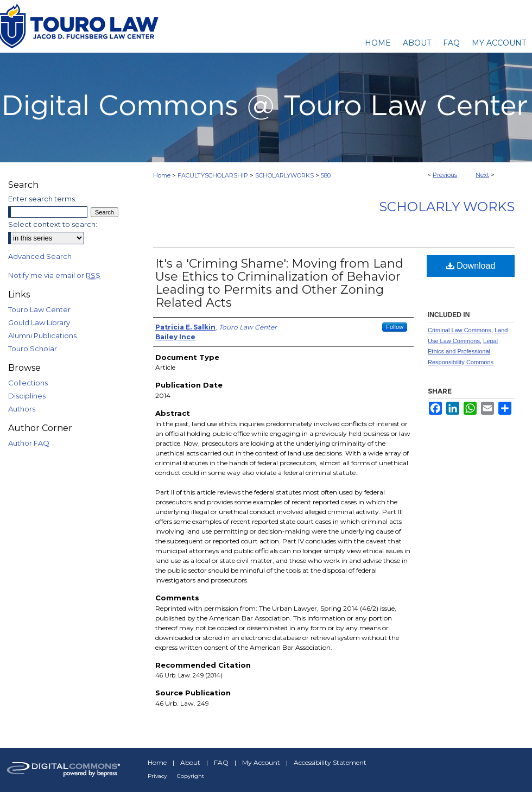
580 (326, 175)
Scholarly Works (447, 207)
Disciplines (27, 396)
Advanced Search (40, 256)
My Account (261, 762)
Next (482, 175)
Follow (395, 327)
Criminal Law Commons (460, 330)
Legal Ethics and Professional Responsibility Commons (463, 352)
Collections (28, 383)
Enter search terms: (42, 199)
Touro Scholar (33, 349)
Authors (22, 409)
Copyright (191, 776)
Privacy (157, 776)
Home (162, 175)
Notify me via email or (54, 275)
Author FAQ (29, 443)
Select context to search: (53, 224)
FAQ (221, 762)
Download (471, 266)
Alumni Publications (42, 335)
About (190, 762)
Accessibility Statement (330, 762)
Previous (445, 175)
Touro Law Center (39, 309)
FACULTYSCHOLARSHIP (213, 175)
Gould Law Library (39, 322)
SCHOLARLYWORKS (284, 175)
